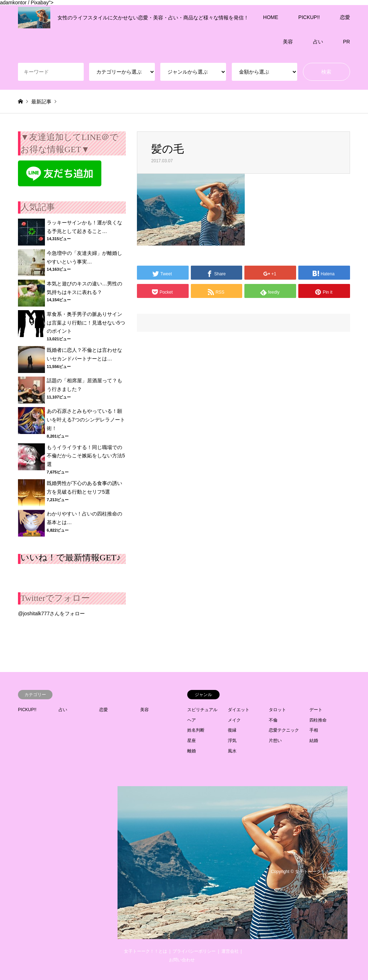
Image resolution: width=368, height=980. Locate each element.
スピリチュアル (202, 710)
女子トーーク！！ (312, 872)
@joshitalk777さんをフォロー (51, 613)
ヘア (192, 720)
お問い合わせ (182, 960)
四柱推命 (318, 720)
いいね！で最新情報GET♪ (71, 557)
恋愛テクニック (284, 730)
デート (316, 710)
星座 (192, 741)
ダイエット (239, 710)
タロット (277, 710)
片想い (275, 741)
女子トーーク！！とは (146, 951)
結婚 (314, 741)
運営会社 (230, 951)
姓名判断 (196, 730)
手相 (314, 730)
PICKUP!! (309, 17)
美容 (288, 42)
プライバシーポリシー (194, 951)
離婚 (192, 751)
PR (347, 42)
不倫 (273, 720)
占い (318, 42)
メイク (234, 720)
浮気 (232, 741)
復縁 (232, 730)
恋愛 (345, 17)
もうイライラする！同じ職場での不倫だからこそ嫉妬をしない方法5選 (86, 456)
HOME (271, 17)
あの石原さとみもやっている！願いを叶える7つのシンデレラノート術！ (86, 420)
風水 (232, 751)
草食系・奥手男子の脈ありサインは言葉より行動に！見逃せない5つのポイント (86, 323)
